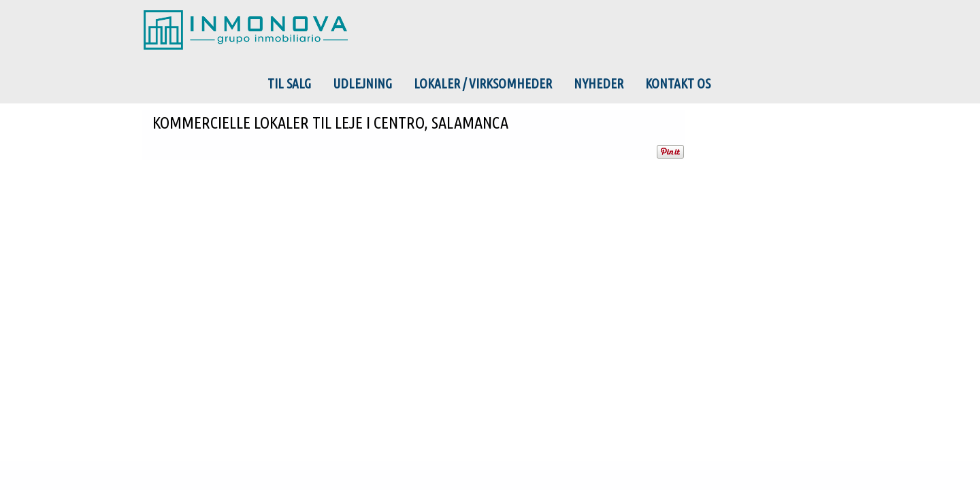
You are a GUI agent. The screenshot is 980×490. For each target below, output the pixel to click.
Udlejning (362, 84)
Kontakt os (678, 84)
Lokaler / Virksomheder (483, 84)
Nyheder (599, 84)
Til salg (289, 84)
